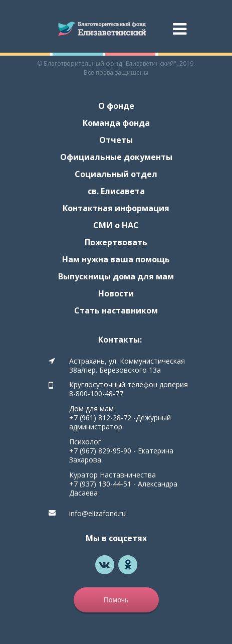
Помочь (116, 600)
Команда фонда (116, 123)
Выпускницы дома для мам (116, 276)
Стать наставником (116, 310)
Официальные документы (116, 157)
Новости (116, 293)
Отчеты (116, 140)
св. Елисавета (116, 191)
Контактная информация (116, 208)
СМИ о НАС (116, 225)
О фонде (116, 106)
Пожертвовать (116, 242)
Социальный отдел (116, 174)
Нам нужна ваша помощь (116, 259)
